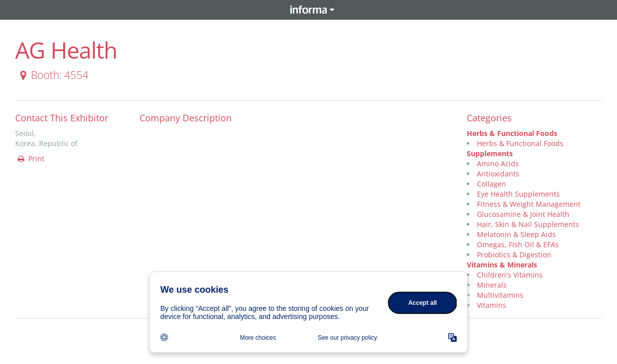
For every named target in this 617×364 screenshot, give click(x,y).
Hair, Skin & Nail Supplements (528, 224)
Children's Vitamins (510, 275)
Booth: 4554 (52, 75)
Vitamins (492, 305)
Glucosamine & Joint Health (523, 214)
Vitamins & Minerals (502, 265)
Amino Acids (498, 164)
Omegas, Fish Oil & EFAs (518, 244)
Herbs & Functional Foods (512, 133)
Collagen (492, 184)
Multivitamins (500, 295)
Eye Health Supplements (518, 194)
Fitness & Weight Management (529, 204)
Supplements (490, 153)
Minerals (492, 285)
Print (30, 158)
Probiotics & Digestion (514, 255)
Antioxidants (498, 174)
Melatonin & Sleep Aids (516, 234)
